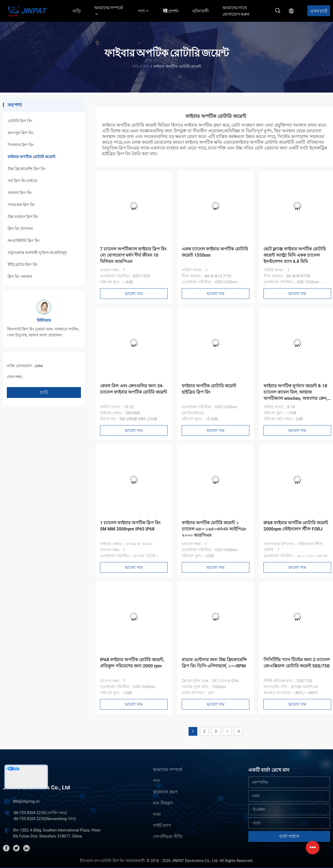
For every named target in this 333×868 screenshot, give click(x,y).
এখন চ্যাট (319, 11)
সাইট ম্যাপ (162, 825)
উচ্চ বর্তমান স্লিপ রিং (23, 217)
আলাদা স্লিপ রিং (20, 193)
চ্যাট (44, 392)
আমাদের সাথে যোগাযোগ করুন (236, 11)
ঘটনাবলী (201, 11)
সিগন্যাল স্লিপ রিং (21, 145)
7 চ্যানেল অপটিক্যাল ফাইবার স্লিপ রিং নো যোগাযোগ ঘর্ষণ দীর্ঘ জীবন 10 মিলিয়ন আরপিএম (133, 255)
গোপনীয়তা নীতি (168, 837)
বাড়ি (77, 11)
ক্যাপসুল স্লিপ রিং (21, 133)
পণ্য (146, 66)
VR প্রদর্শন (171, 11)
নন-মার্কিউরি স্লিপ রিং (24, 241)
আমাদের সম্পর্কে (167, 770)
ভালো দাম (134, 294)
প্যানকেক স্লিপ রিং (21, 205)
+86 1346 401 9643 (41, 377)
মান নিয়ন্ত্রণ (163, 803)
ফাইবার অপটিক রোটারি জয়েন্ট (31, 157)
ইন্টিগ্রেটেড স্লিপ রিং (23, 265)
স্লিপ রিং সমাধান (20, 277)
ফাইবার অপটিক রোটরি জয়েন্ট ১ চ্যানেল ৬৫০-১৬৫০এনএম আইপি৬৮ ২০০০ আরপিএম (214, 529)
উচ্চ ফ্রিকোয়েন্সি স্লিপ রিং (27, 169)
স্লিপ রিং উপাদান (20, 229)
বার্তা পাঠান (289, 836)
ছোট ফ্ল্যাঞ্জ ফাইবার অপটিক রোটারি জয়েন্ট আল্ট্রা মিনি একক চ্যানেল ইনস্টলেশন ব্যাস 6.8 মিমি (295, 255)
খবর (157, 814)
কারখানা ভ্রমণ (165, 792)
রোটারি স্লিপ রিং (20, 121)
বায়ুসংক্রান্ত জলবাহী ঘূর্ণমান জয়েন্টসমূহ (37, 253)
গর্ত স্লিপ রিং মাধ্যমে (22, 181)
